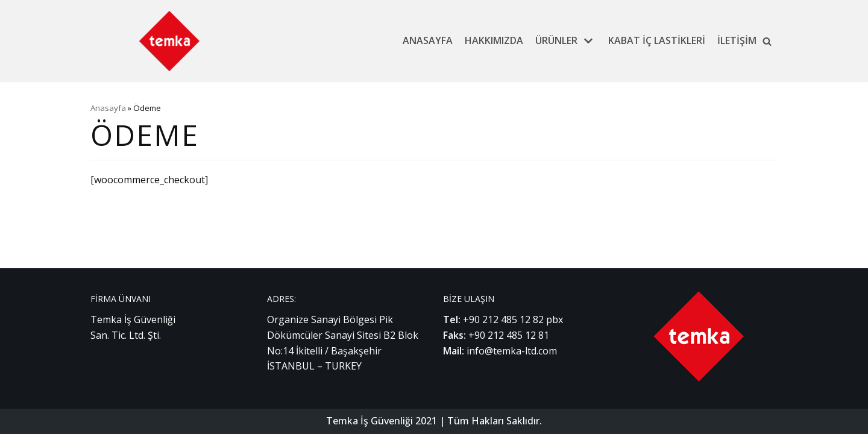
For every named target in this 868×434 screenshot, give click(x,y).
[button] (767, 41)
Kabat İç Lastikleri (657, 40)
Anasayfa (428, 40)
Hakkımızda (494, 40)
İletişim (737, 40)
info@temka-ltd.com (512, 351)
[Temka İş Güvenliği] (169, 41)
